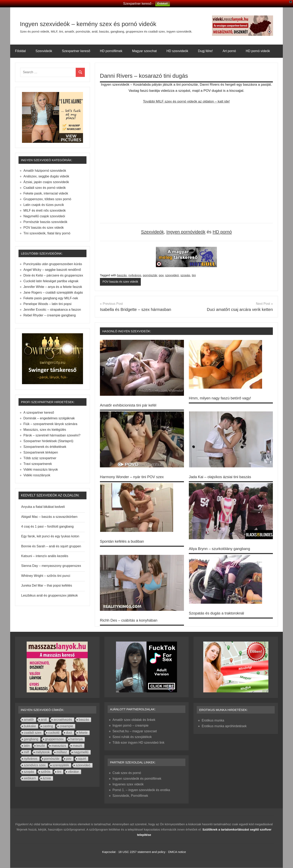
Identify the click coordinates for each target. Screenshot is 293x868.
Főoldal (20, 51)
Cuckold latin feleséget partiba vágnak (51, 281)
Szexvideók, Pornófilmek (130, 796)
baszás (122, 275)
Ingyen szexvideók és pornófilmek (137, 779)
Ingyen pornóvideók (186, 232)
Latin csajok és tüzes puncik (44, 205)
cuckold (54, 733)
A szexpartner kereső (39, 413)
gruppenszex (54, 739)
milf (26, 752)
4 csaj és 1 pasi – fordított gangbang (47, 526)
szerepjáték (61, 765)
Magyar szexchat (144, 51)
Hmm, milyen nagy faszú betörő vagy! (223, 398)
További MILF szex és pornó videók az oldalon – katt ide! (186, 101)
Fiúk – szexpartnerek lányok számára (50, 424)
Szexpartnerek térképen (41, 452)
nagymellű (81, 752)
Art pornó (229, 51)
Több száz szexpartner (40, 458)
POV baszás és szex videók (121, 282)
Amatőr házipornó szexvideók (45, 171)
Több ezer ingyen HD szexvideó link (138, 743)
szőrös (46, 772)
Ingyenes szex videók (128, 784)
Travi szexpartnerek (38, 464)
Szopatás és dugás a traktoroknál (219, 613)
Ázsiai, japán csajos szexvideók (46, 182)
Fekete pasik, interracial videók (46, 193)
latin (27, 746)
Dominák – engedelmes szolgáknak (49, 418)
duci (69, 733)
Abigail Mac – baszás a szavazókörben (49, 517)
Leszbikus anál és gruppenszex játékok (49, 595)
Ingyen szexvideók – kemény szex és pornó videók (112, 23)
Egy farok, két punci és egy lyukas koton (50, 536)
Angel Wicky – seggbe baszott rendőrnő (52, 270)
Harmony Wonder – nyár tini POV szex (135, 477)
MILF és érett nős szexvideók (45, 210)
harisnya (77, 739)
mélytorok (43, 752)
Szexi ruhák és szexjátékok (132, 737)
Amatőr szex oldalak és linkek (134, 720)
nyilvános (135, 275)
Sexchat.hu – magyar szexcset (135, 731)
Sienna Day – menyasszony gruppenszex (51, 566)
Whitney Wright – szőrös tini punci (46, 576)
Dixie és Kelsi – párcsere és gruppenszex (53, 275)
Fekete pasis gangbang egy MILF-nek (51, 298)
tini (194, 275)
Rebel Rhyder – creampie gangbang (50, 315)
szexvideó (172, 275)
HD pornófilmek (111, 51)
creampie (66, 726)
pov (161, 275)
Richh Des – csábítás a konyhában (131, 620)
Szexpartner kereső (76, 51)
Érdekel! (162, 4)
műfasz (62, 752)
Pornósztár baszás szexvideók (45, 222)
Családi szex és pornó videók (45, 188)
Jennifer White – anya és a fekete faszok (53, 287)
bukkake (30, 726)
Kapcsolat (109, 852)
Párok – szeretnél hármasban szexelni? (52, 435)
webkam (30, 778)
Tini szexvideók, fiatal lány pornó (47, 233)
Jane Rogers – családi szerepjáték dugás (53, 292)
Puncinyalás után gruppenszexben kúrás (53, 264)
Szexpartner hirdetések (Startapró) (48, 441)
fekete (83, 733)
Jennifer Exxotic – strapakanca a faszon (52, 310)
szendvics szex (35, 765)
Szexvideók (44, 51)
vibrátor (73, 772)
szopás (185, 275)
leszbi (41, 746)
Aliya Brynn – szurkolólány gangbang (222, 549)
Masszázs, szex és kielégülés (45, 430)
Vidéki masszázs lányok (41, 470)
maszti (77, 746)
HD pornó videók (258, 51)
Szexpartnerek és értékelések (45, 447)
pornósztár (150, 275)
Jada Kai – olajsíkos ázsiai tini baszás (223, 477)
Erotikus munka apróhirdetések (224, 726)
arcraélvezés (63, 720)
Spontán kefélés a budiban (124, 542)
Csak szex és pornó (127, 773)
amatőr (29, 720)
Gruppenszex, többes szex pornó (47, 199)
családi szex (33, 733)
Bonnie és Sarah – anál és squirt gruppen (51, 546)
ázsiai (47, 778)
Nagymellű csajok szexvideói (44, 216)
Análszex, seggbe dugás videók (46, 176)
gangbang (31, 739)
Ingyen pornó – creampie (131, 726)
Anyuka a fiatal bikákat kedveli (43, 507)
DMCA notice (177, 852)
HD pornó (222, 232)
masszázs (59, 746)
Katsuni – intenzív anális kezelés (45, 556)
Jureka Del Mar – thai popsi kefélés (47, 585)
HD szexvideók (177, 51)
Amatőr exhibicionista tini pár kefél (131, 405)
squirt (82, 759)
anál (44, 720)
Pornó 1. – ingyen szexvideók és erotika (141, 790)
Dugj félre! (205, 51)
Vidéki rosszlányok (37, 475)
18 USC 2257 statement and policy (142, 852)
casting (48, 726)
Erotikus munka (213, 721)
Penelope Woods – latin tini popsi (47, 304)
